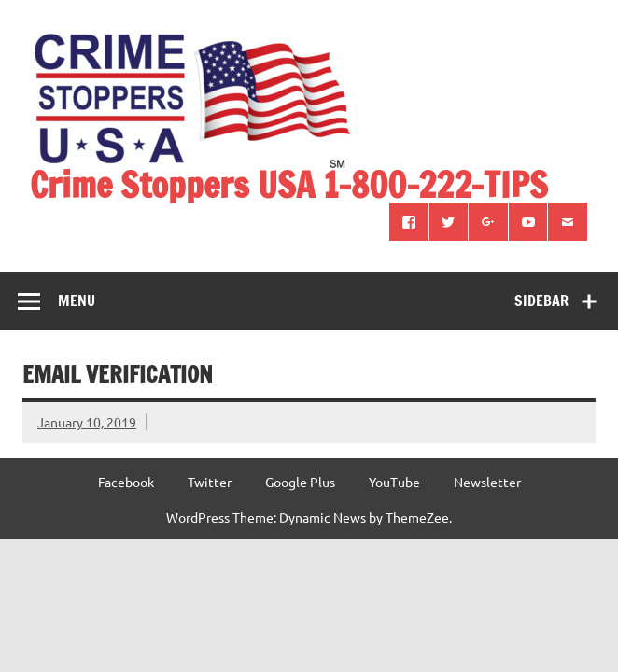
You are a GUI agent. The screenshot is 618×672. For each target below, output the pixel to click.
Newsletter (487, 482)
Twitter (210, 482)
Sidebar (541, 301)
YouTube (394, 482)
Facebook (126, 482)
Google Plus (300, 482)
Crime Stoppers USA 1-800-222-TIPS (289, 185)
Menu (77, 301)
